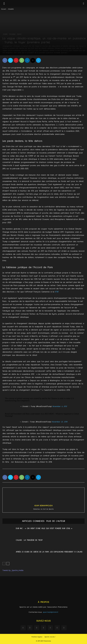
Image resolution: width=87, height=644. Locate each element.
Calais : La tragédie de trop (29, 540)
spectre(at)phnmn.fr (51, 612)
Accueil (4, 9)
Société (19, 34)
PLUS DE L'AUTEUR (56, 521)
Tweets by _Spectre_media (13, 570)
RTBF (57, 292)
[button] (84, 3)
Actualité (11, 9)
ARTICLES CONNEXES (33, 521)
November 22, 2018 (60, 422)
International (12, 34)
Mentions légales (37, 637)
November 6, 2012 (60, 406)
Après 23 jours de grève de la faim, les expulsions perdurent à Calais (49, 552)
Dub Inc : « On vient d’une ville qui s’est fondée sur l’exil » (44, 528)
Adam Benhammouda (43, 506)
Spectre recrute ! (50, 637)
